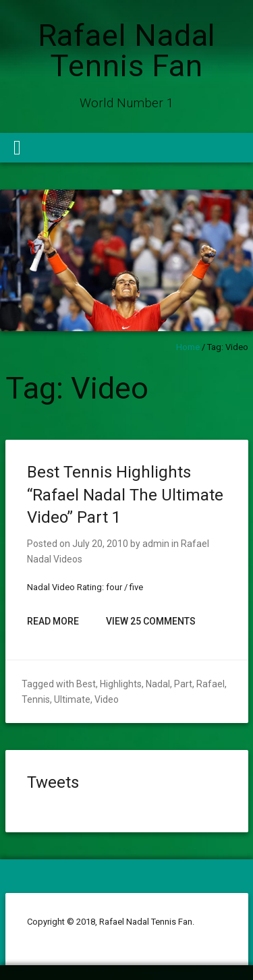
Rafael (210, 684)
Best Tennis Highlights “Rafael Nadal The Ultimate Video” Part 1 (125, 495)
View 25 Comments (151, 621)
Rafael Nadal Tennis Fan (127, 51)
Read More (53, 621)
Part (183, 684)
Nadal (158, 684)
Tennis (36, 699)
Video (107, 699)
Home (188, 347)
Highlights (121, 684)
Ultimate (72, 699)
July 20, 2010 (100, 544)
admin (156, 544)
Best (86, 684)
